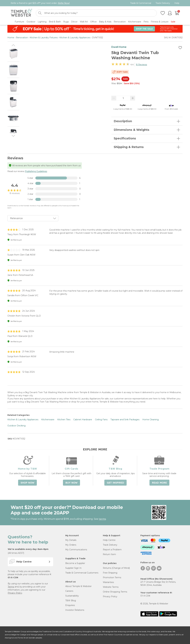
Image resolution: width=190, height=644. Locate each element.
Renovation (22, 38)
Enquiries (70, 605)
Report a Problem (112, 550)
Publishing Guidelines (36, 171)
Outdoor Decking (16, 426)
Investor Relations (75, 610)
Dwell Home (119, 47)
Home (11, 38)
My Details (71, 540)
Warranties (108, 582)
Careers (69, 591)
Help (177, 3)
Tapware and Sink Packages (125, 420)
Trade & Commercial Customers (82, 573)
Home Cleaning (151, 420)
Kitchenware (48, 420)
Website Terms (111, 587)
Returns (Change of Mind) (116, 568)
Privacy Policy (15, 593)
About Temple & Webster (78, 586)
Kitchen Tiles (64, 420)
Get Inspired (115, 483)
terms (102, 519)
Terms (11, 587)
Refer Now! (64, 3)
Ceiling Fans (101, 420)
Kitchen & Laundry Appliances (75, 38)
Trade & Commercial (141, 3)
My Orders (71, 545)
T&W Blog (71, 601)
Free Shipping (110, 573)
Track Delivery (163, 3)
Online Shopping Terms (115, 592)
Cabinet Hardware (83, 420)
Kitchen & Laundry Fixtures (44, 38)
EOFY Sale (122, 72)
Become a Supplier (75, 563)
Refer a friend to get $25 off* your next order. (40, 3)
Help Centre (109, 540)
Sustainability (72, 596)
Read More (159, 483)
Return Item (109, 554)
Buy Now (71, 483)
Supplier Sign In (73, 568)
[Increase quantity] (133, 98)
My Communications (76, 550)
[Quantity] (123, 98)
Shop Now (27, 483)
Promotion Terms (112, 577)
